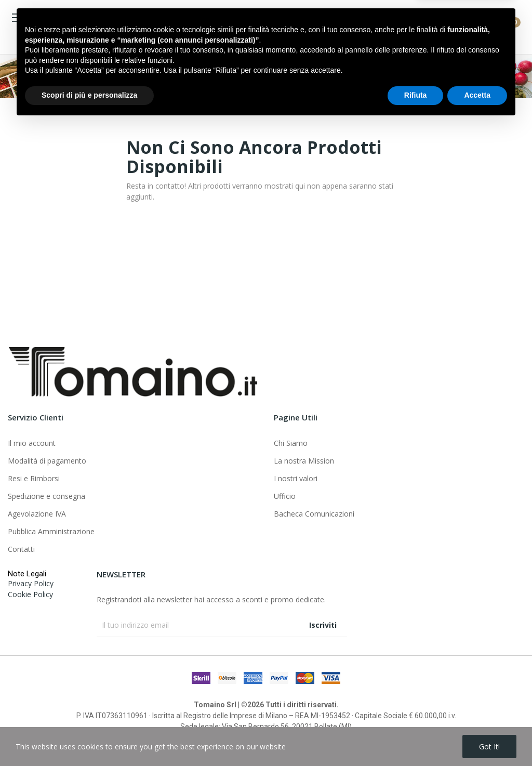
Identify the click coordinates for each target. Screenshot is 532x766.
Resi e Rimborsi (34, 478)
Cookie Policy (30, 594)
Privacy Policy (31, 583)
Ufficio (285, 496)
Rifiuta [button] (416, 737)
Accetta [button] (477, 737)
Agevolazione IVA (37, 514)
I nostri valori (296, 478)
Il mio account (32, 443)
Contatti (21, 549)
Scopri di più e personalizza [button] (89, 737)
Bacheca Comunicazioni (314, 514)
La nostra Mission (304, 461)
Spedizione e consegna (46, 496)
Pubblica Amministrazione (51, 531)
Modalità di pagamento (47, 461)
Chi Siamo (291, 443)
